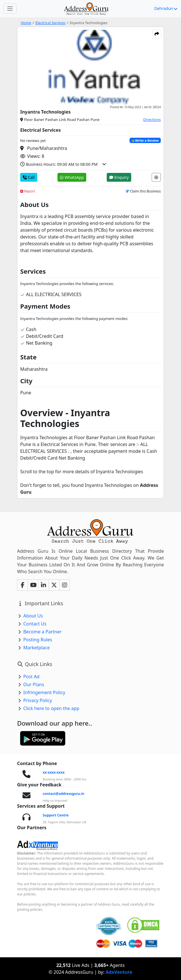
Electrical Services (50, 23)
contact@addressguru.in (63, 794)
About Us (33, 616)
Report (28, 191)
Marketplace (37, 648)
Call (29, 177)
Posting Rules (38, 640)
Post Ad (31, 677)
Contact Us (35, 624)
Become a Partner (43, 632)
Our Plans (34, 684)
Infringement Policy (44, 692)
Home (26, 23)
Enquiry (119, 177)
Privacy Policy (38, 700)
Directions (152, 120)
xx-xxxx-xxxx (54, 772)
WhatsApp (72, 177)
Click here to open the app (51, 708)
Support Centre (56, 815)
